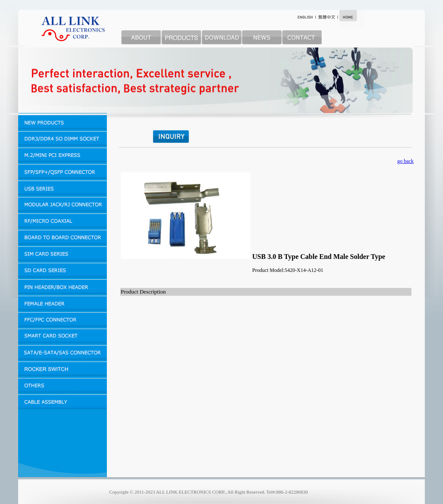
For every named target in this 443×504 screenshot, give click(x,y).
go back (405, 161)
